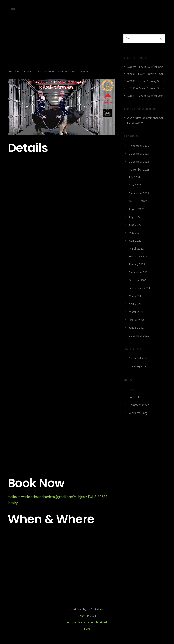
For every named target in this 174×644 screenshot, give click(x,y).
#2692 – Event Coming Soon (146, 81)
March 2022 (136, 249)
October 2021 (138, 280)
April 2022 (135, 241)
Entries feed (136, 397)
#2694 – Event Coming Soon (146, 96)
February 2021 (138, 320)
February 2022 (138, 257)
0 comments (48, 72)
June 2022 (135, 225)
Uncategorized (139, 367)
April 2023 (135, 186)
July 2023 (135, 178)
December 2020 (139, 336)
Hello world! (135, 123)
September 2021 (139, 288)
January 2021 (137, 328)
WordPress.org (138, 413)
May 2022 (135, 233)
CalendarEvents (79, 72)
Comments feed (139, 405)
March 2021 (136, 312)
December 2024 (139, 154)
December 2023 (139, 162)
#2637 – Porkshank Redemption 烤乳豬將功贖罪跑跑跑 (61, 58)
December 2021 (139, 273)
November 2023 (139, 170)
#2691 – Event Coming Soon (145, 74)
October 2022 (138, 201)
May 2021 (135, 296)
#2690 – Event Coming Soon (146, 67)
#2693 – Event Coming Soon (146, 89)
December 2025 (139, 146)
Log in (133, 389)
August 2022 (137, 209)
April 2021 (135, 304)
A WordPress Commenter (143, 118)
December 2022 (139, 193)
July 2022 (135, 217)
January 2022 (137, 265)
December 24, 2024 (20, 44)
